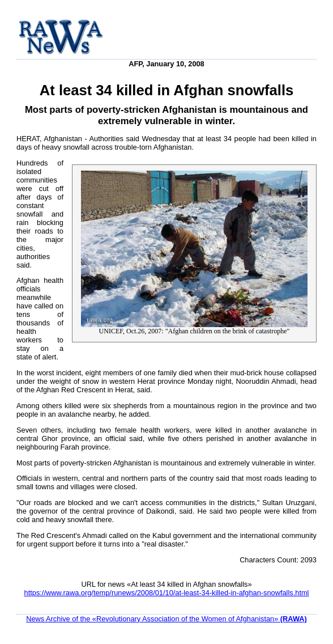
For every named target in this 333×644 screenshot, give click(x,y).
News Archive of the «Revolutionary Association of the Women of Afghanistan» (166, 619)
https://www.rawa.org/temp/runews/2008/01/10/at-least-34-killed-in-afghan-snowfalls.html (167, 593)
